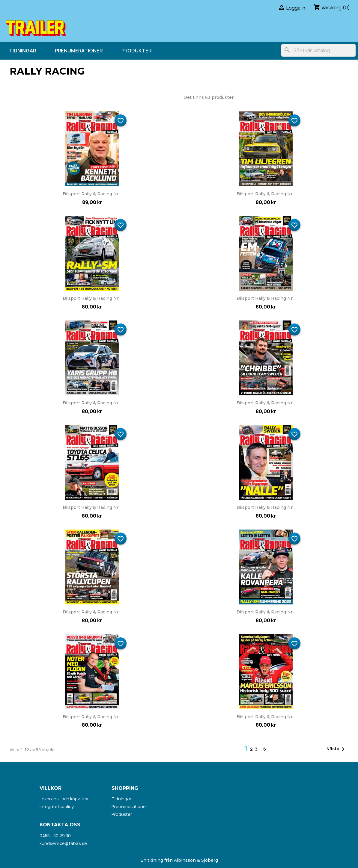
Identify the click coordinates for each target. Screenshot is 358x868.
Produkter (136, 51)
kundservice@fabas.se (63, 843)
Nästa (337, 749)
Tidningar (22, 51)
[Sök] (318, 50)
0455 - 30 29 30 (55, 836)
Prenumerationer (79, 51)
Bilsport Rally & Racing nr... (92, 194)
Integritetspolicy (57, 806)
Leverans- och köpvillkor (64, 799)
